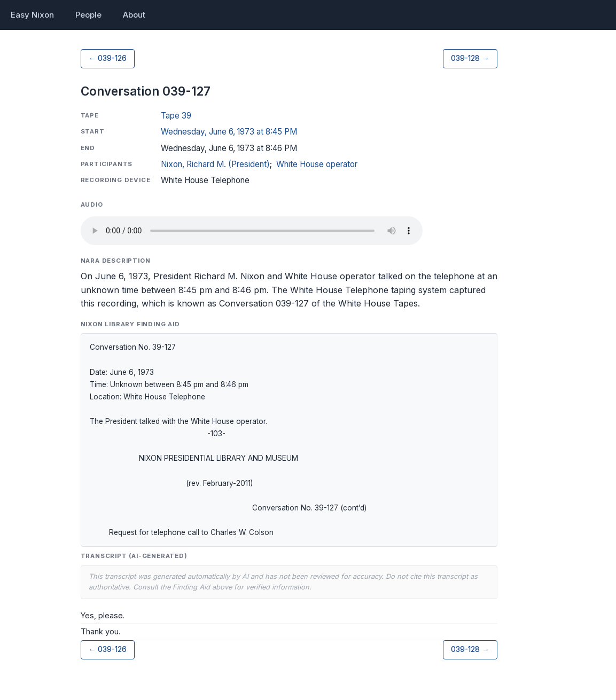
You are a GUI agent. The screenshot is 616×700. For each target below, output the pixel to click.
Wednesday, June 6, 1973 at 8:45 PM (229, 132)
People (88, 15)
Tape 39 (176, 116)
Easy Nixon (32, 15)
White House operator (317, 164)
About (134, 15)
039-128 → (470, 58)
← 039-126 (108, 58)
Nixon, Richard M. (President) (215, 164)
